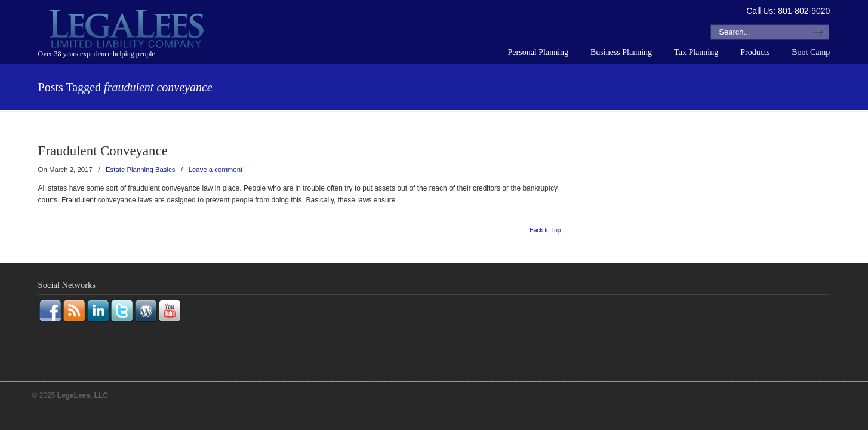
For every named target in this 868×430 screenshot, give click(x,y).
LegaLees (128, 30)
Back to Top (545, 231)
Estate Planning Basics (141, 170)
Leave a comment (216, 170)
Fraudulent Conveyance (103, 151)
